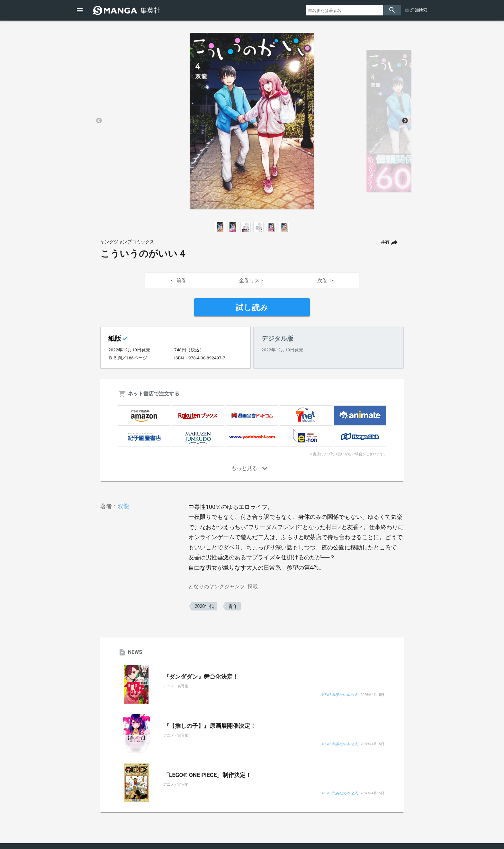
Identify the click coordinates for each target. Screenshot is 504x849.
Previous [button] (99, 121)
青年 (233, 606)
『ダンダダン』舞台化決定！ (201, 677)
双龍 (123, 506)
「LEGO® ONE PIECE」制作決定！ (207, 775)
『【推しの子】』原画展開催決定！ (210, 726)
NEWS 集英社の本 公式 (340, 695)
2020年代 (204, 606)
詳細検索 (419, 10)
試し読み (252, 308)
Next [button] (405, 121)
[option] (252, 121)
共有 (385, 242)
